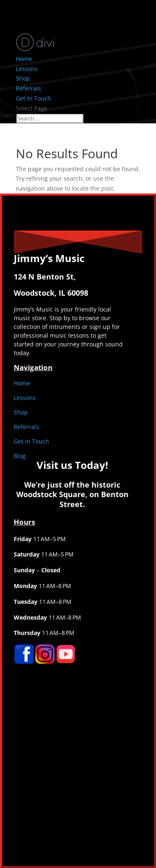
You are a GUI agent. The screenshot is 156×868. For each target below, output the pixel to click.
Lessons (27, 69)
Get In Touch (33, 98)
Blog (20, 456)
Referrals (28, 88)
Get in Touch (31, 441)
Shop (23, 78)
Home (24, 59)
